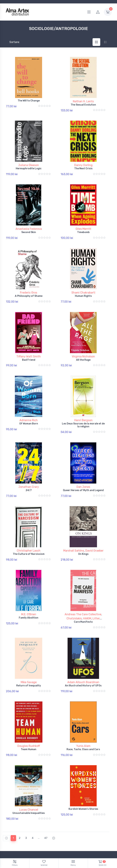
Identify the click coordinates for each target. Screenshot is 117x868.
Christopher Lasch (29, 532)
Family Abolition (29, 597)
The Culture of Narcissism (29, 536)
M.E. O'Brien (29, 593)
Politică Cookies (70, 830)
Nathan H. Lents (83, 101)
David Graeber (94, 532)
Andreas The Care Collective (83, 593)
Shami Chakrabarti (83, 285)
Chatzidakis (74, 597)
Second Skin (29, 227)
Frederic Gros (29, 285)
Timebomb (83, 227)
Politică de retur (11, 835)
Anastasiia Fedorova (29, 224)
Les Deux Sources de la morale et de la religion (83, 412)
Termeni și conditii (13, 839)
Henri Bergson (83, 407)
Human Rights (83, 288)
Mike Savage (29, 659)
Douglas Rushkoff (29, 720)
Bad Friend (29, 349)
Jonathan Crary (29, 471)
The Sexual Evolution (83, 105)
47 (46, 806)
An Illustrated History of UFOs (83, 662)
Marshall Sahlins (74, 532)
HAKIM (87, 597)
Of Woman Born (29, 410)
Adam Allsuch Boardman (83, 659)
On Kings (83, 536)
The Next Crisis (83, 166)
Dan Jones (83, 471)
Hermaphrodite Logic (29, 166)
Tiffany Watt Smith (29, 346)
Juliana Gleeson (29, 163)
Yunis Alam (83, 720)
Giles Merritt (83, 224)
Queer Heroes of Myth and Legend (83, 475)
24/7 (29, 475)
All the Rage (83, 349)
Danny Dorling (83, 163)
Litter (96, 597)
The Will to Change (29, 101)
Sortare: (12, 42)
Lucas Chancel (29, 781)
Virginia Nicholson (83, 346)
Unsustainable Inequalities (29, 784)
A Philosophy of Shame (29, 288)
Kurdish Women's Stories (83, 780)
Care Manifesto (83, 601)
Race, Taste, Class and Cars (83, 723)
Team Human (29, 723)
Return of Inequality (29, 662)
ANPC (64, 835)
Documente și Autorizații (75, 839)
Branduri (7, 844)
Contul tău (8, 830)
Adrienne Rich (29, 407)
